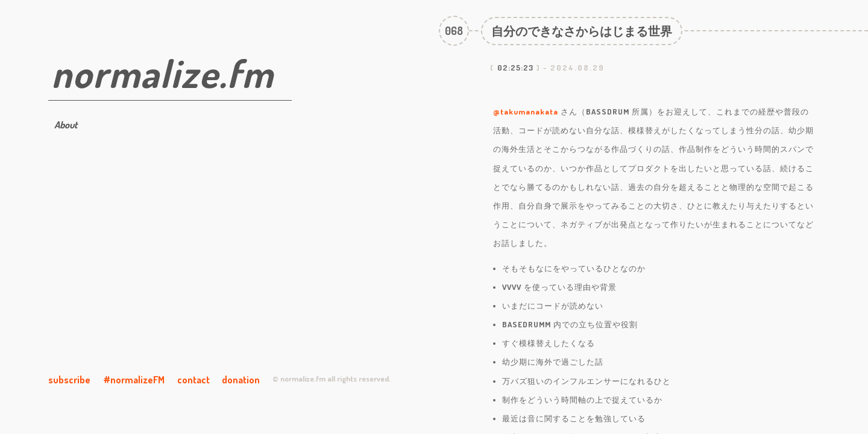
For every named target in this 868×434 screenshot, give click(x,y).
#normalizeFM (134, 380)
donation (241, 380)
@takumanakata (526, 112)
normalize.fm (162, 73)
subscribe (69, 380)
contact (193, 380)
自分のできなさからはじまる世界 (582, 31)
